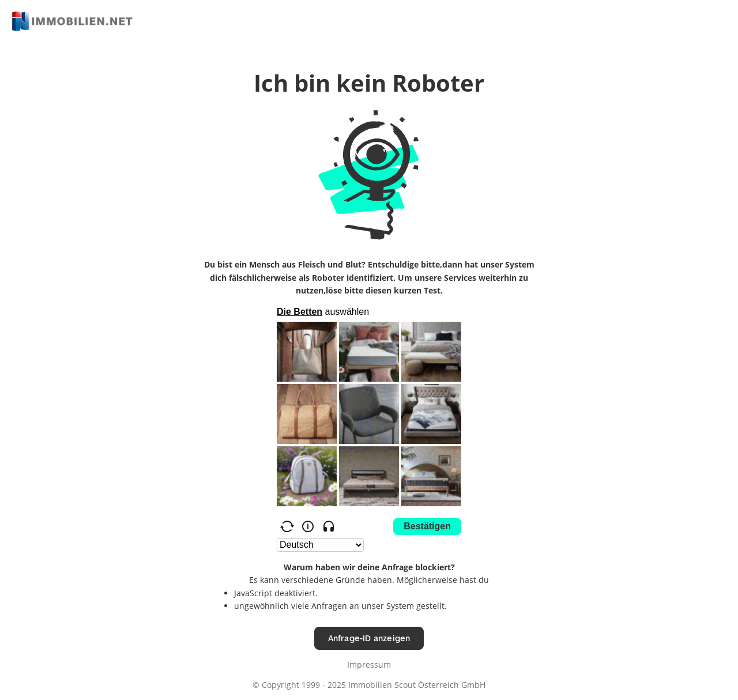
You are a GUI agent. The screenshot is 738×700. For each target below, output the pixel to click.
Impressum (369, 665)
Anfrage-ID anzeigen (369, 638)
